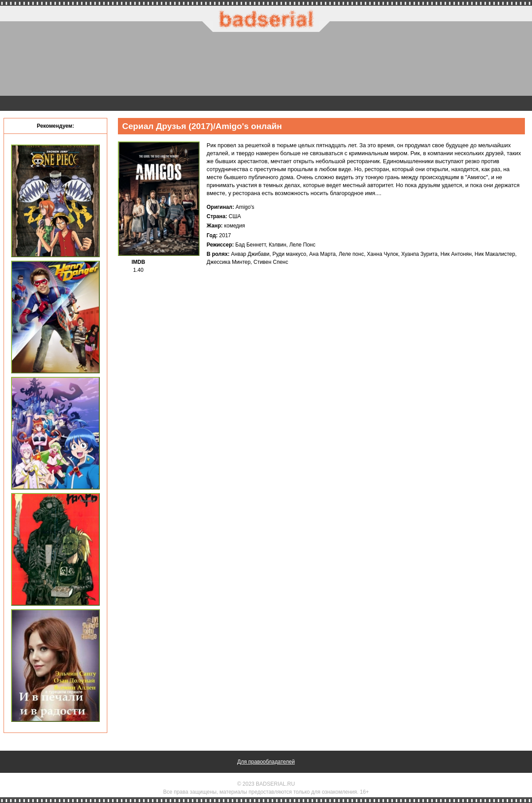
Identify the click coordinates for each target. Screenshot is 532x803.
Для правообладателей (266, 762)
